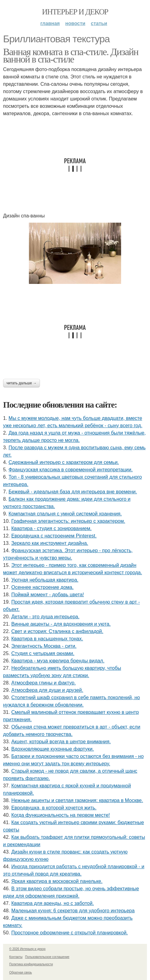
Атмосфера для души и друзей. (47, 690)
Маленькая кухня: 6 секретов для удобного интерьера (73, 911)
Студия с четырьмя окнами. (43, 653)
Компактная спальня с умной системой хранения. (65, 514)
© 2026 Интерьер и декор (27, 949)
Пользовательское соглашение (47, 957)
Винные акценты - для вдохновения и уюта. (61, 624)
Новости (75, 23)
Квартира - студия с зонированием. (51, 528)
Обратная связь (21, 972)
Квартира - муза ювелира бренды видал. (58, 661)
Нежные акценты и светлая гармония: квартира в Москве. (77, 800)
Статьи (99, 23)
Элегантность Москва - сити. (44, 646)
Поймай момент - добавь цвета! (48, 595)
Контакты (16, 957)
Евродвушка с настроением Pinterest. (54, 536)
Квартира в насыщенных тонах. (47, 639)
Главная (50, 23)
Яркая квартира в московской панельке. (57, 881)
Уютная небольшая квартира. (45, 580)
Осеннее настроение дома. (43, 587)
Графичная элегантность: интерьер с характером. (68, 521)
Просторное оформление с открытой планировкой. (70, 933)
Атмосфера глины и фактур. (44, 683)
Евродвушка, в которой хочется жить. (54, 808)
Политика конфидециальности (31, 964)
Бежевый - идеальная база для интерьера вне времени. (73, 492)
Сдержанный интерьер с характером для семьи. (64, 462)
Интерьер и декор (75, 12)
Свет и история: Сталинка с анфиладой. (57, 631)
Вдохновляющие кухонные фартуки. (53, 749)
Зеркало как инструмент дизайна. (50, 543)
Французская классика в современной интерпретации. (71, 470)
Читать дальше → (22, 383)
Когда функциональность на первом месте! (61, 815)
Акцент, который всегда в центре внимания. (61, 742)
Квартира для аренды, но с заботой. (53, 903)
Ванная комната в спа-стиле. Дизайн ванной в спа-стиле (71, 55)
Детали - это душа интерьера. (45, 617)
